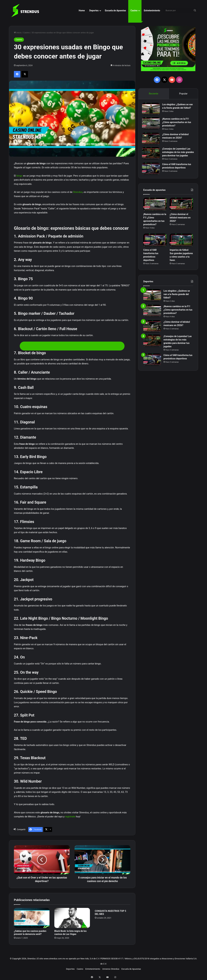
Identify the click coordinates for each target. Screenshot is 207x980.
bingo (19, 176)
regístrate (70, 817)
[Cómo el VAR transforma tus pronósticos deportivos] (152, 175)
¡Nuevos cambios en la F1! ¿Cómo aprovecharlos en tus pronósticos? (178, 125)
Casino (134, 11)
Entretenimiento (152, 11)
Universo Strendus (111, 969)
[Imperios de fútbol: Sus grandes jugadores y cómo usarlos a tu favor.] (181, 247)
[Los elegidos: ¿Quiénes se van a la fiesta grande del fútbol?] (152, 110)
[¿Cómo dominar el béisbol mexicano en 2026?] (152, 141)
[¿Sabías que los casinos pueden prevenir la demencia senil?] (32, 918)
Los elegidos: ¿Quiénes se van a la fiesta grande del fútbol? (177, 109)
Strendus (78, 192)
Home (82, 11)
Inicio (18, 33)
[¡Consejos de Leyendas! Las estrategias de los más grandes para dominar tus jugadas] (152, 156)
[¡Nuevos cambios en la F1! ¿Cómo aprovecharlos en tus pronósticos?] (152, 126)
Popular (183, 94)
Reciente (153, 94)
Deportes (94, 11)
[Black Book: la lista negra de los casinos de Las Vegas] (72, 918)
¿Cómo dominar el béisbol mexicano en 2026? (180, 225)
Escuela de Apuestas (115, 11)
